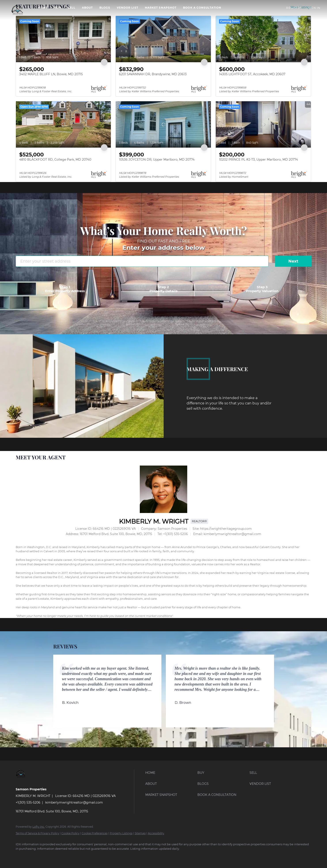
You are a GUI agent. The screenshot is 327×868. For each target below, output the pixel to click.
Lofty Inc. (39, 827)
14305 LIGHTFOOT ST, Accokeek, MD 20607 (252, 74)
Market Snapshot (161, 8)
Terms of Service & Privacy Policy (37, 833)
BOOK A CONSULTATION (202, 8)
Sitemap (140, 833)
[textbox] (164, 579)
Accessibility (156, 833)
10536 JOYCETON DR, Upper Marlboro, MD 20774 (157, 160)
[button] (17, 10)
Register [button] (294, 8)
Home (43, 8)
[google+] (47, 856)
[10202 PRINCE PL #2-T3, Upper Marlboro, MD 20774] (263, 124)
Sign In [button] (314, 8)
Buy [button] (58, 8)
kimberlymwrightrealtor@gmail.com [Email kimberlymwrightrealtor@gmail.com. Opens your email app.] (74, 802)
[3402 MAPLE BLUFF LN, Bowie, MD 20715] (63, 39)
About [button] (87, 8)
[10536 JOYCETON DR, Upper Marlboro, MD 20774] (163, 124)
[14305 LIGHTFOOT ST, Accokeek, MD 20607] (263, 39)
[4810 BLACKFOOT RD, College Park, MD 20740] (63, 124)
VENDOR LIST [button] (128, 8)
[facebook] (21, 856)
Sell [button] (71, 8)
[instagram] (34, 856)
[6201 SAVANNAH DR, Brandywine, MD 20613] (163, 39)
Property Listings (121, 833)
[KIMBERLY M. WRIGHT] (163, 489)
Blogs (105, 8)
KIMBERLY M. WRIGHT (154, 521)
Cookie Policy (70, 833)
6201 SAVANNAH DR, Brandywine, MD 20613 (153, 74)
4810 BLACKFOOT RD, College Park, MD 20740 (55, 160)
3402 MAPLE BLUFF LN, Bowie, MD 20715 (51, 74)
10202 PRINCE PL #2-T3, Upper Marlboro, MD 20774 (258, 160)
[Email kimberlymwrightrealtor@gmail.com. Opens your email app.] (227, 534)
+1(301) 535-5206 (28, 802)
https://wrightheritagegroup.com (226, 529)
